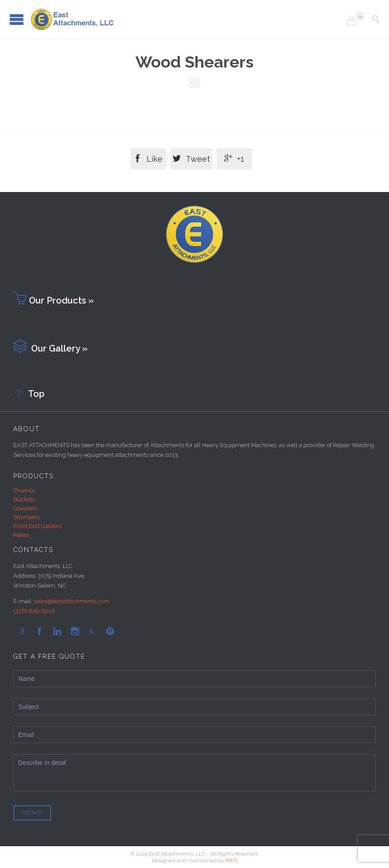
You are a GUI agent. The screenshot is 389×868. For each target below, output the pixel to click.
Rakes (21, 535)
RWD (231, 860)
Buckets (24, 499)
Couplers (25, 508)
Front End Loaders (38, 526)
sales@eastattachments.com (72, 601)
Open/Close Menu (17, 19)
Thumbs (24, 490)
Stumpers (26, 517)
